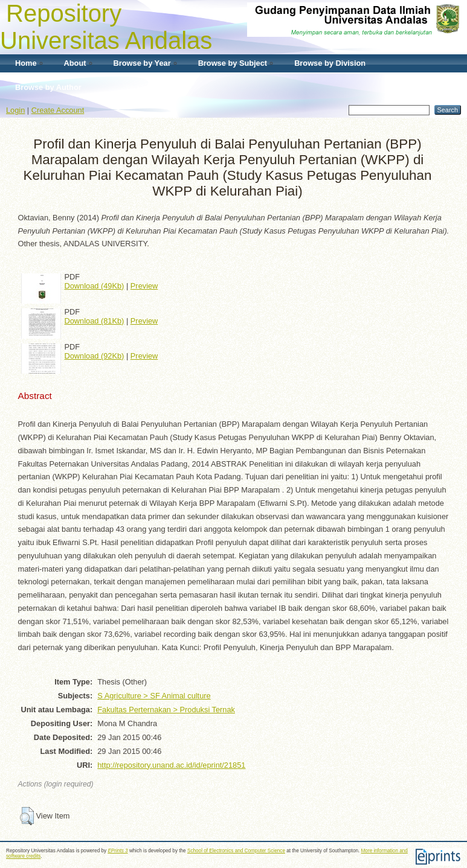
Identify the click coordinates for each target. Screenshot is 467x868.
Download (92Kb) (95, 356)
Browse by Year (142, 63)
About (75, 63)
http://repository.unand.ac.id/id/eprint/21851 (171, 765)
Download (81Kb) (95, 321)
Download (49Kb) (95, 286)
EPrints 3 (118, 851)
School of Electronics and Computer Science (236, 851)
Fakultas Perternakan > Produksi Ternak (166, 710)
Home (26, 63)
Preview (144, 286)
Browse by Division (330, 63)
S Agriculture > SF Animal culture (154, 696)
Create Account (58, 110)
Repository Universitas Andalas (106, 27)
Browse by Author (48, 87)
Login (15, 110)
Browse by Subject (233, 63)
